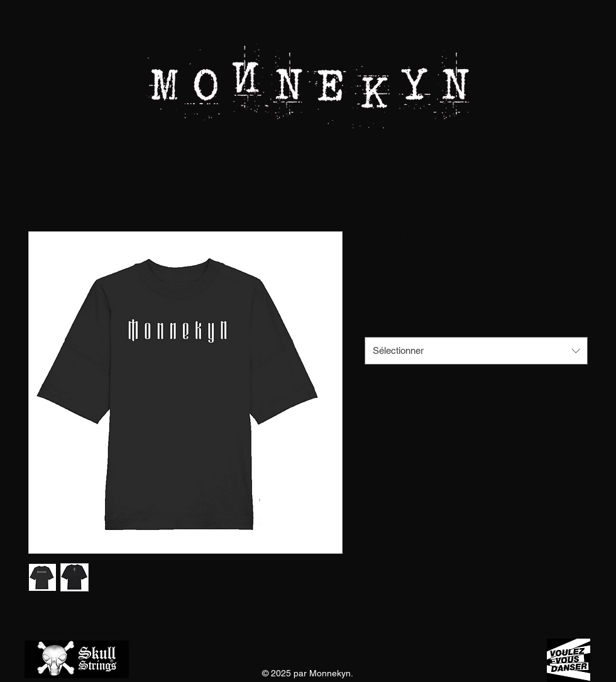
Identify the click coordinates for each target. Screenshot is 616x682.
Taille (377, 324)
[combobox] (476, 351)
